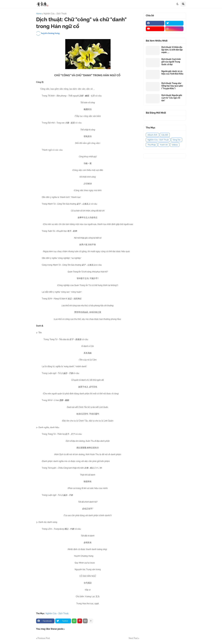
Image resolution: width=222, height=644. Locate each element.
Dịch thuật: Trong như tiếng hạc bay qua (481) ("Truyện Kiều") (172, 86)
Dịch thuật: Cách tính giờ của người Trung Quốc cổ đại (171, 62)
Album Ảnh (152, 135)
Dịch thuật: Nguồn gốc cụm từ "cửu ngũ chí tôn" (172, 98)
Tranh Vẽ (164, 145)
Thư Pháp (152, 145)
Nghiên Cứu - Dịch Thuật (55, 14)
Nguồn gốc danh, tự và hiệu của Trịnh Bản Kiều (172, 72)
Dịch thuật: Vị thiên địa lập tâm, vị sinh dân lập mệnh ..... (172, 50)
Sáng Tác (177, 140)
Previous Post (44, 638)
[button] (177, 4)
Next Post (133, 638)
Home (39, 14)
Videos (175, 145)
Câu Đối (165, 135)
